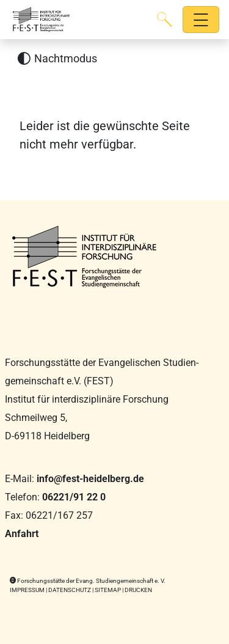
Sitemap (108, 590)
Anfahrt (22, 534)
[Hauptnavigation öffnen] (201, 20)
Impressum (27, 590)
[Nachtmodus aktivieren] (57, 59)
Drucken (138, 590)
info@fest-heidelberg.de (90, 479)
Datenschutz (70, 590)
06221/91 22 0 (74, 497)
